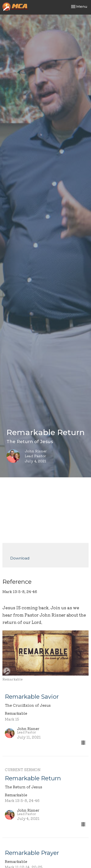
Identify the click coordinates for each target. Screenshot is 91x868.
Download (20, 558)
